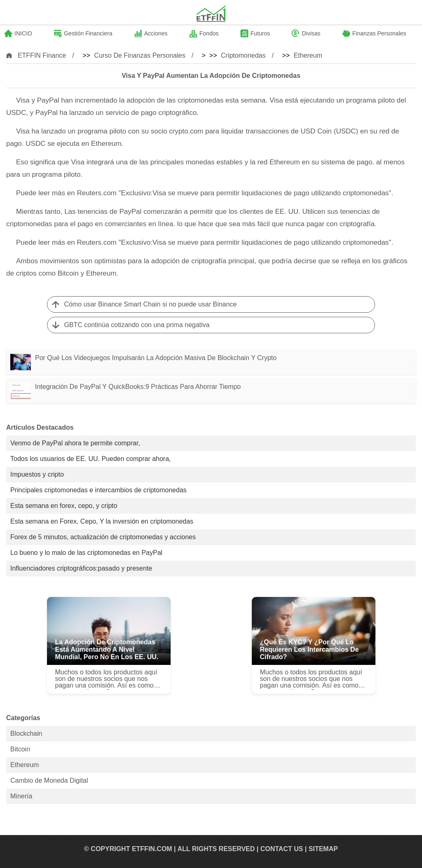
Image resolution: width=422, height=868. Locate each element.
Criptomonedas (243, 55)
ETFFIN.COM (152, 849)
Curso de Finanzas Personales (139, 55)
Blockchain (26, 733)
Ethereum (308, 55)
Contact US (282, 849)
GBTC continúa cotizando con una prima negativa (137, 325)
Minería (21, 796)
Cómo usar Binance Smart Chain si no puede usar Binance (150, 304)
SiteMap (323, 849)
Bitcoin (20, 749)
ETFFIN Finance (42, 55)
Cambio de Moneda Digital (49, 780)
